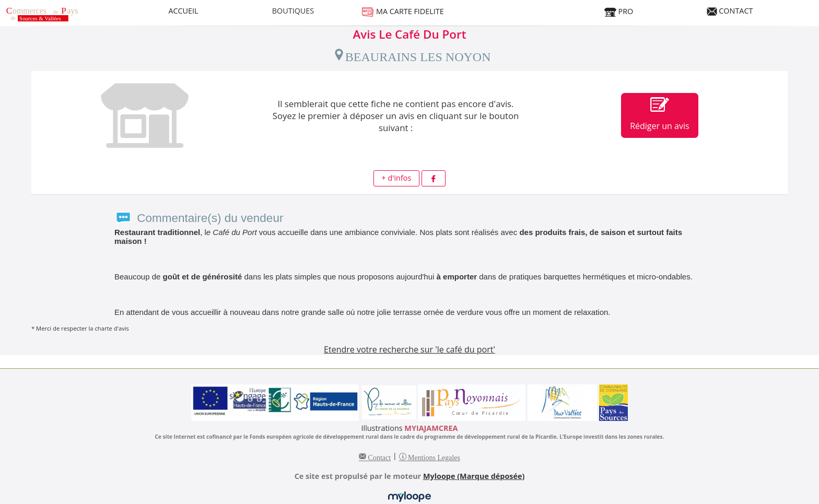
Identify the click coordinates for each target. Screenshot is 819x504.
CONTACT (730, 11)
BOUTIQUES (293, 11)
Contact (378, 456)
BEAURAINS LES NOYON (412, 55)
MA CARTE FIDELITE (403, 11)
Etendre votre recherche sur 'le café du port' (409, 349)
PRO (618, 11)
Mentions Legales (433, 456)
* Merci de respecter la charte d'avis (80, 328)
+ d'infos (397, 178)
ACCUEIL (183, 11)
